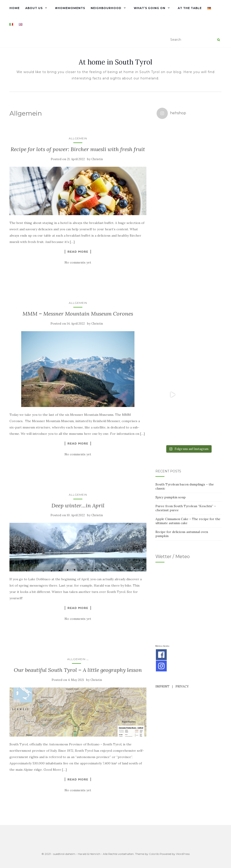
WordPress (183, 854)
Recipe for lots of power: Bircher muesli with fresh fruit (78, 149)
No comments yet (78, 262)
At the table (190, 8)
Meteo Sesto (162, 486)
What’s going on (150, 8)
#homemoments (70, 8)
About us (34, 8)
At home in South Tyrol (115, 62)
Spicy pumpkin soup (171, 337)
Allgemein (78, 138)
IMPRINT (162, 526)
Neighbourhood (106, 8)
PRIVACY (182, 526)
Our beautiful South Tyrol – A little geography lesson (78, 670)
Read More (78, 252)
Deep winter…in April (78, 505)
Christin (97, 159)
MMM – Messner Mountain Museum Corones (78, 314)
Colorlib (154, 854)
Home (15, 8)
